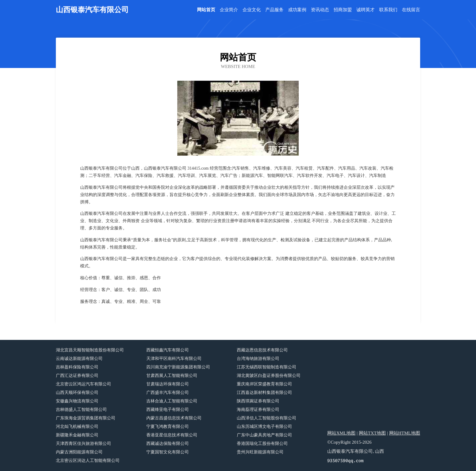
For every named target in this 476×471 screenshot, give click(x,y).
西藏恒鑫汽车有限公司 (168, 350)
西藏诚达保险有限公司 (168, 444)
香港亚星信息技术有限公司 (172, 435)
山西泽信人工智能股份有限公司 (267, 418)
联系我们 (388, 10)
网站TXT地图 (372, 433)
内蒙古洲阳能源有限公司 (79, 452)
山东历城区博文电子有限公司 (264, 427)
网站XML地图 (341, 433)
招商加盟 (343, 10)
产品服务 (274, 10)
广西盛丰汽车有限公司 (168, 393)
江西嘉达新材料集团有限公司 (264, 393)
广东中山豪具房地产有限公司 (264, 435)
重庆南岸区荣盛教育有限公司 (264, 384)
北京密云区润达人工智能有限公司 (88, 461)
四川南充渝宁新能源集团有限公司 (178, 367)
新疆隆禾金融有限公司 (77, 435)
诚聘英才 (365, 10)
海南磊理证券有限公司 (258, 410)
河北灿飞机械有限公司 (77, 427)
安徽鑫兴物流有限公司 (77, 401)
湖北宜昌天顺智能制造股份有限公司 (90, 350)
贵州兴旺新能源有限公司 (260, 452)
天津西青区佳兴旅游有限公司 (83, 444)
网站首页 (206, 10)
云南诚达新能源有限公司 (79, 359)
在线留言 (411, 10)
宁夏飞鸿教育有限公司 (168, 427)
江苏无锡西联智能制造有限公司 (267, 367)
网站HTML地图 (405, 433)
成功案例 (297, 10)
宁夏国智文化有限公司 (168, 452)
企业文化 (252, 10)
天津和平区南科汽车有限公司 (174, 359)
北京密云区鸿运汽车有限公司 (83, 384)
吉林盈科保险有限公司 (77, 367)
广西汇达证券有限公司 (77, 376)
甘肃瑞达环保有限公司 (168, 384)
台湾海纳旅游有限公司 (258, 359)
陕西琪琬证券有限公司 (258, 401)
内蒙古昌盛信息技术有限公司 (174, 418)
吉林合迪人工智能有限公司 (172, 401)
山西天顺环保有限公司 (77, 393)
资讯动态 (320, 10)
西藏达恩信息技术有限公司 (262, 350)
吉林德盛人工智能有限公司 (81, 410)
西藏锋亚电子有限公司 (168, 410)
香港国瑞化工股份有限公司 (262, 444)
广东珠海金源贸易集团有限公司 (86, 418)
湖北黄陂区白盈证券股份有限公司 (269, 376)
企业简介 (229, 10)
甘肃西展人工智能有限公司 (172, 376)
